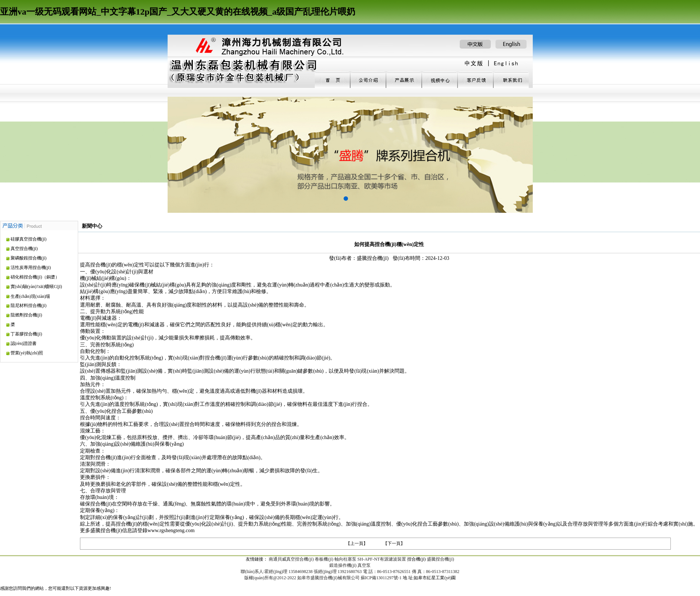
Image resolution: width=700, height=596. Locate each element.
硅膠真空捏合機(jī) (29, 239)
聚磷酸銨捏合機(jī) (29, 258)
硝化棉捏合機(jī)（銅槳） (35, 277)
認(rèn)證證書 (24, 343)
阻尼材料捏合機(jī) (29, 305)
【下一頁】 (394, 543)
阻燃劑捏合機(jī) (26, 315)
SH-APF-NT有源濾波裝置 (382, 559)
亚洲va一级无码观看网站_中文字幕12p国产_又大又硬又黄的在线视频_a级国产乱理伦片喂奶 (178, 12)
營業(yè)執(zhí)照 (27, 353)
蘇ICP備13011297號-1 (381, 578)
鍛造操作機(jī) (343, 565)
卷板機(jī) (324, 559)
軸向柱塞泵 (345, 559)
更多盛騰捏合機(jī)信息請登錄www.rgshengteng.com (137, 530)
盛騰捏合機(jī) (441, 559)
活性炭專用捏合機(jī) (31, 268)
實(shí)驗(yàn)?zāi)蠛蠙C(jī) (36, 287)
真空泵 (364, 565)
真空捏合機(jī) (24, 249)
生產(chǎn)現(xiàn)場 (30, 296)
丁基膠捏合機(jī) (26, 334)
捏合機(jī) (416, 559)
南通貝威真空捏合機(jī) (291, 559)
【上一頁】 (357, 543)
